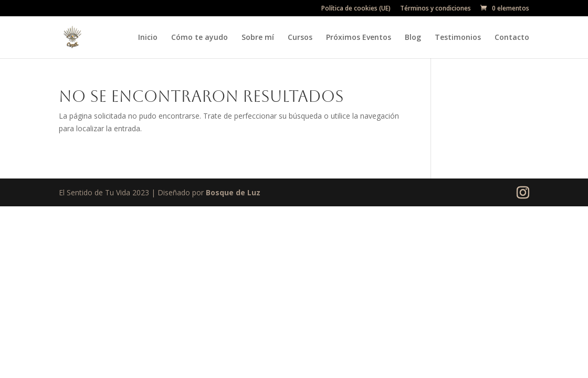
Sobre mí (258, 38)
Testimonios (458, 38)
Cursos (300, 38)
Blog (413, 38)
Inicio (148, 38)
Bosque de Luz (233, 192)
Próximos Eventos (359, 38)
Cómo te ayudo (199, 38)
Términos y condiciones (435, 9)
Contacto (512, 38)
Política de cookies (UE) (356, 9)
